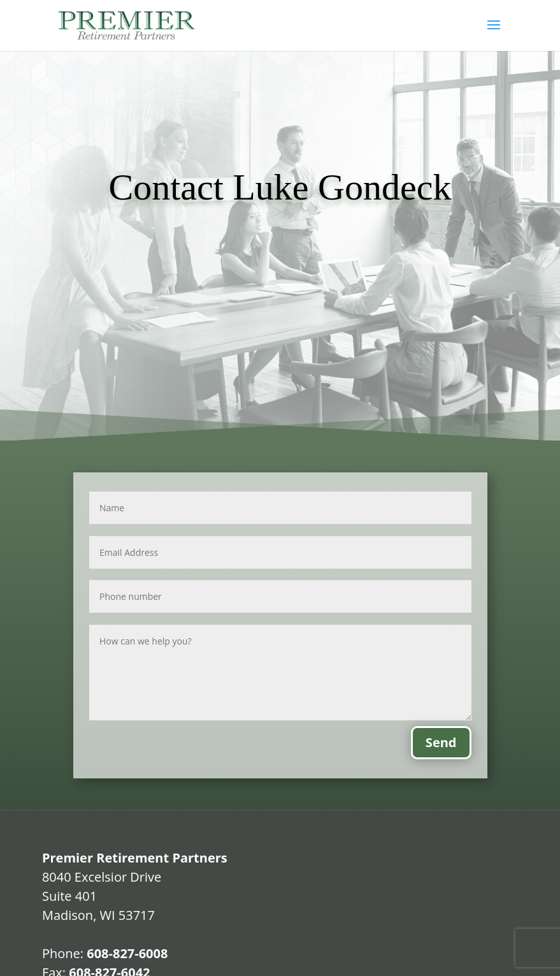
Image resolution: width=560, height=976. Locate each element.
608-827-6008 (127, 953)
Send (441, 742)
